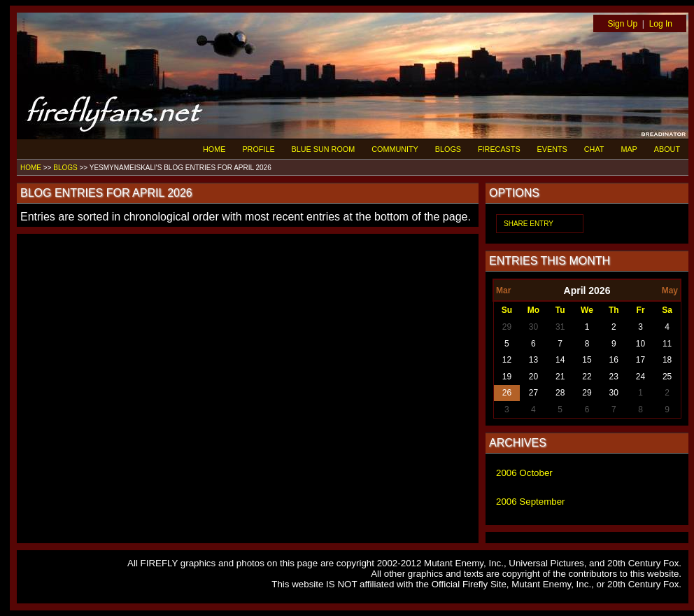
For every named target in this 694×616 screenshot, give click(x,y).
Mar (503, 290)
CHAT (594, 149)
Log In (661, 24)
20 (533, 377)
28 (560, 393)
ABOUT (667, 149)
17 (640, 360)
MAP (629, 149)
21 (560, 377)
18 (667, 360)
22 (587, 377)
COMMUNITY (395, 149)
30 (533, 327)
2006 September (531, 502)
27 (533, 393)
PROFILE (258, 149)
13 (533, 360)
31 (560, 327)
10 (640, 344)
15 (587, 360)
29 (507, 327)
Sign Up (622, 24)
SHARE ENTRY (529, 224)
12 (507, 360)
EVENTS (552, 149)
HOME (214, 149)
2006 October (524, 473)
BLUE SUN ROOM (324, 149)
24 (640, 377)
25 (667, 377)
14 (560, 360)
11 (667, 344)
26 (507, 393)
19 (507, 377)
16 (614, 360)
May (670, 290)
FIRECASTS (499, 149)
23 (614, 377)
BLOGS (448, 149)
